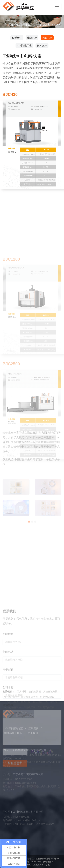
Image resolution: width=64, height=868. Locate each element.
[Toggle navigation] (57, 6)
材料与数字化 (24, 45)
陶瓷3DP (57, 25)
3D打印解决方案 (41, 25)
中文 (28, 25)
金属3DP (32, 38)
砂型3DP (17, 38)
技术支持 (42, 45)
